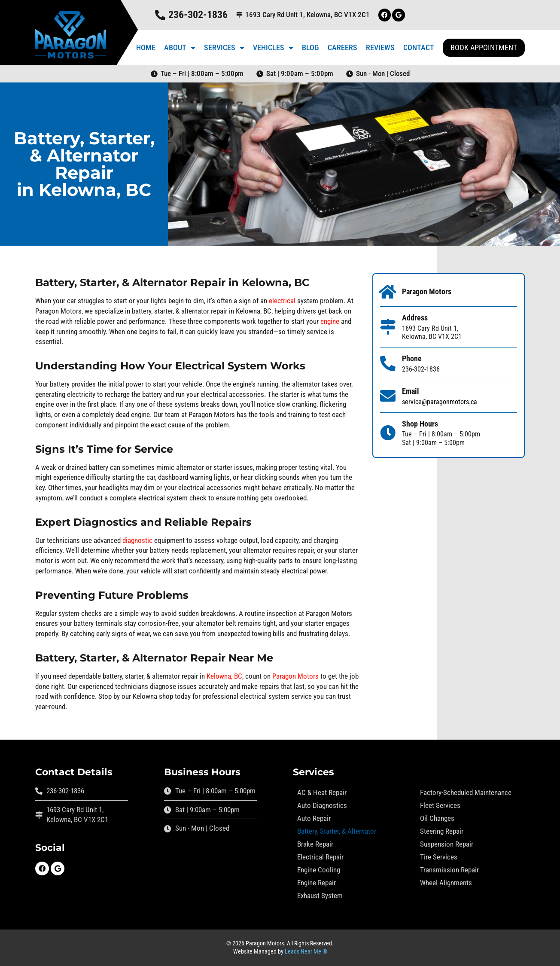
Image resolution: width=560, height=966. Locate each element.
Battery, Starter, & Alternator (337, 831)
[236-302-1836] (160, 15)
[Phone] (388, 364)
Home (146, 47)
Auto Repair (314, 818)
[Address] (388, 327)
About (180, 48)
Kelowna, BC (224, 676)
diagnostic (137, 540)
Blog (310, 47)
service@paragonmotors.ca (440, 402)
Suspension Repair (447, 844)
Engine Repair (317, 883)
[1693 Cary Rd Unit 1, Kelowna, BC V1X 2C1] (239, 15)
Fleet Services (440, 805)
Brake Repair (315, 844)
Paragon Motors (295, 676)
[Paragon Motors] (388, 292)
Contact (419, 47)
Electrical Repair (320, 857)
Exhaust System (320, 896)
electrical (282, 301)
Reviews (380, 47)
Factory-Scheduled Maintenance (466, 792)
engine (330, 321)
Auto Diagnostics (322, 805)
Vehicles (273, 48)
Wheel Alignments (446, 883)
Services (224, 48)
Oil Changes (437, 818)
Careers (342, 47)
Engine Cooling (319, 870)
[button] (484, 48)
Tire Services (439, 857)
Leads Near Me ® (306, 952)
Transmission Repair (449, 870)
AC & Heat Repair (322, 792)
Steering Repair (442, 831)
